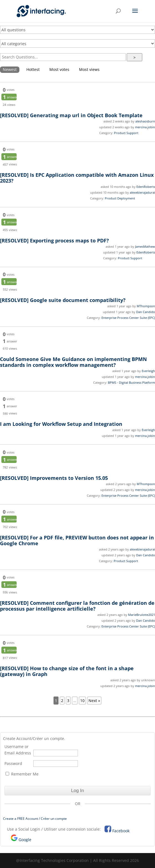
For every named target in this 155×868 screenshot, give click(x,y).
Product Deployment (120, 198)
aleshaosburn (145, 121)
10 (82, 701)
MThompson (146, 306)
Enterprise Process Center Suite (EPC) (128, 318)
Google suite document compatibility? (63, 300)
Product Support (126, 133)
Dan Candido (146, 312)
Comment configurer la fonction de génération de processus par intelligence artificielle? (77, 606)
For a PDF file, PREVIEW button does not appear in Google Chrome (77, 540)
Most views (89, 69)
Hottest (33, 69)
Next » (94, 701)
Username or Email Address (18, 750)
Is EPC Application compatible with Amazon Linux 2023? (77, 178)
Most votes (59, 69)
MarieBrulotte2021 (142, 615)
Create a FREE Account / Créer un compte (35, 819)
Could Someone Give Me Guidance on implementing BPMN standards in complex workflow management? (73, 362)
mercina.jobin (145, 127)
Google (25, 840)
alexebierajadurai (142, 192)
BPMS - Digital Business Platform (131, 382)
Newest (10, 69)
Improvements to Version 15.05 (54, 478)
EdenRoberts (146, 187)
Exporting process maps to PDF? (54, 240)
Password (13, 763)
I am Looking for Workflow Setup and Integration (61, 424)
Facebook (121, 831)
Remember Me (22, 774)
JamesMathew (145, 246)
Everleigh (148, 371)
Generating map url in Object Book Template (71, 115)
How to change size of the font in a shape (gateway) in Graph (67, 671)
